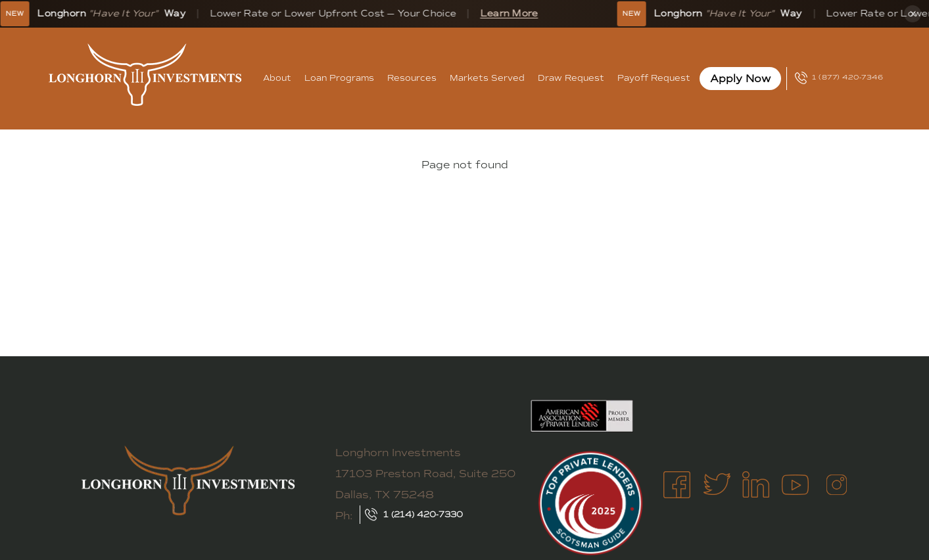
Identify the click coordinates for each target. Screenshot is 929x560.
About (277, 78)
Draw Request (571, 78)
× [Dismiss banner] (913, 14)
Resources (412, 78)
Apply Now (740, 79)
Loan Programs (339, 78)
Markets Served (487, 78)
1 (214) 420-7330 (423, 515)
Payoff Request (654, 78)
